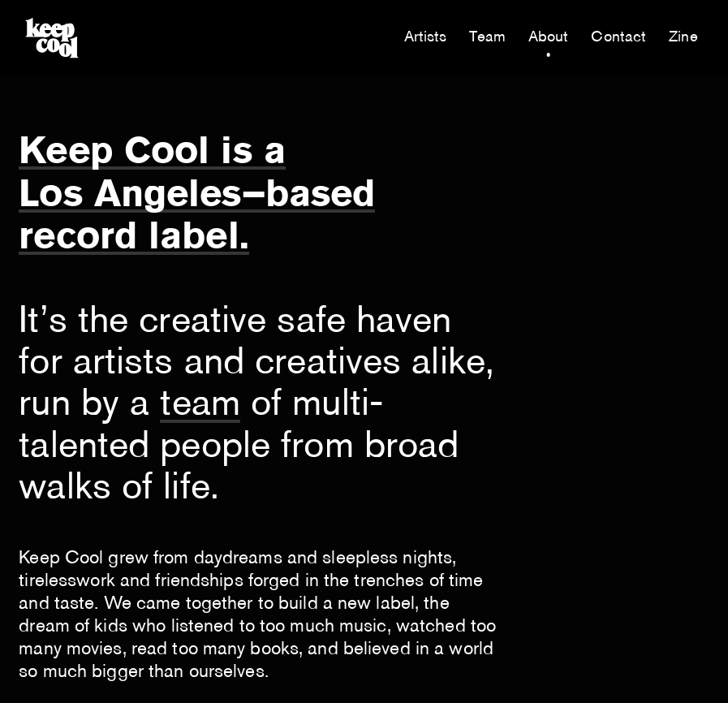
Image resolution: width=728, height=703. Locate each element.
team (200, 405)
